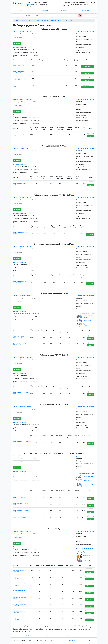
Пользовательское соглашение (56, 636)
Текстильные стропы (89, 485)
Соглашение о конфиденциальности (78, 636)
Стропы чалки (87, 321)
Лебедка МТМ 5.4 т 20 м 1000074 (20, 518)
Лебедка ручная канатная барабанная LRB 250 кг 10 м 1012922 (19, 65)
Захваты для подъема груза (87, 556)
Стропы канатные (88, 476)
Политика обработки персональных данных (32, 636)
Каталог (23, 10)
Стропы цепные (87, 481)
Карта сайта (73, 640)
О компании (85, 10)
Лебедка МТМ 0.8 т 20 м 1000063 (20, 497)
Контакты (64, 10)
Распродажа (44, 10)
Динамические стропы (87, 316)
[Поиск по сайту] (80, 15)
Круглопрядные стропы (87, 325)
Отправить (17, 44)
